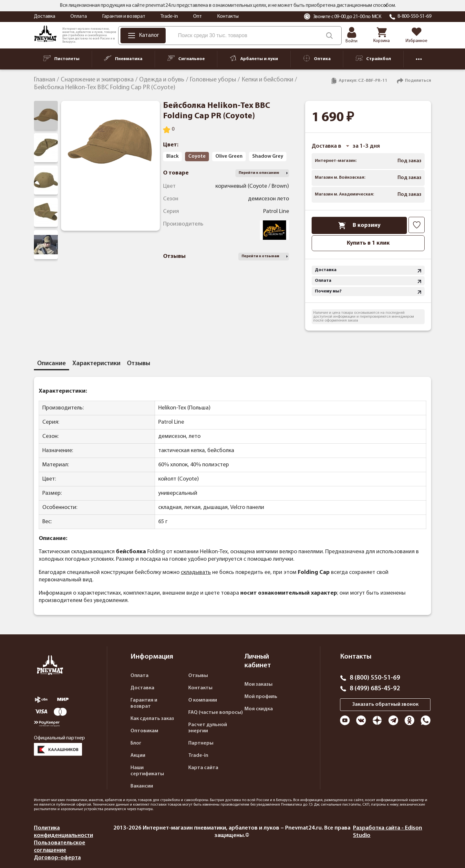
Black (172, 156)
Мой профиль (261, 697)
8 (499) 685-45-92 (375, 689)
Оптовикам (144, 731)
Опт (197, 16)
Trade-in (169, 16)
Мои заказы (258, 684)
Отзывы (198, 676)
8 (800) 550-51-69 (375, 678)
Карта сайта (203, 768)
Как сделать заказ (152, 719)
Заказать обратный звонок (385, 704)
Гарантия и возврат (124, 16)
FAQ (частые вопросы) (216, 713)
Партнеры (201, 743)
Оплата (79, 16)
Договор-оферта (57, 858)
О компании (203, 700)
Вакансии (142, 786)
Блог (136, 743)
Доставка (45, 16)
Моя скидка (259, 709)
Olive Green (229, 156)
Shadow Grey (268, 156)
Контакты (228, 16)
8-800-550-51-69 (414, 16)
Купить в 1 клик (368, 243)
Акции (138, 756)
